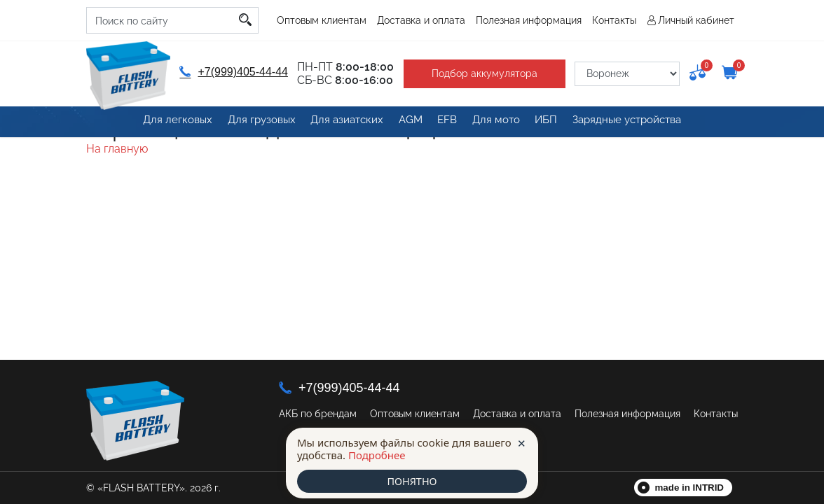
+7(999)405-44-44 (232, 72)
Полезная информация (529, 20)
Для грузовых (253, 122)
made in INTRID (690, 488)
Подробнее (377, 454)
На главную (117, 149)
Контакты (614, 20)
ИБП (551, 122)
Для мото (497, 122)
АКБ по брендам (318, 414)
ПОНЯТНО (412, 481)
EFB (446, 122)
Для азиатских (339, 122)
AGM (405, 122)
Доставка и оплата (421, 20)
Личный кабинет (696, 20)
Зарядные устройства (634, 122)
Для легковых (170, 122)
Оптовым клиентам (322, 20)
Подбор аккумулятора (480, 73)
